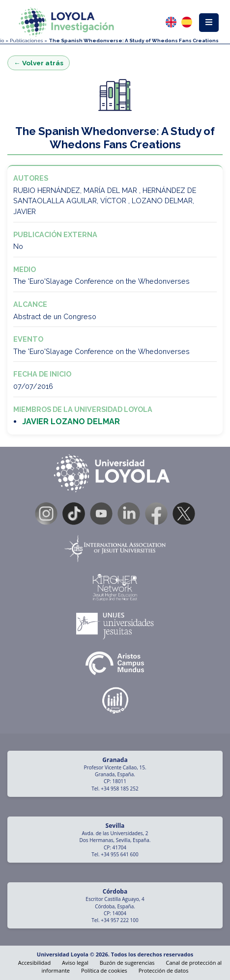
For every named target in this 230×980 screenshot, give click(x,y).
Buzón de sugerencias (127, 963)
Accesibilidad (34, 963)
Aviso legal (75, 963)
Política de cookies (104, 970)
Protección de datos (164, 970)
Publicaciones (26, 41)
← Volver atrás (39, 63)
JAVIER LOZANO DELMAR (71, 422)
